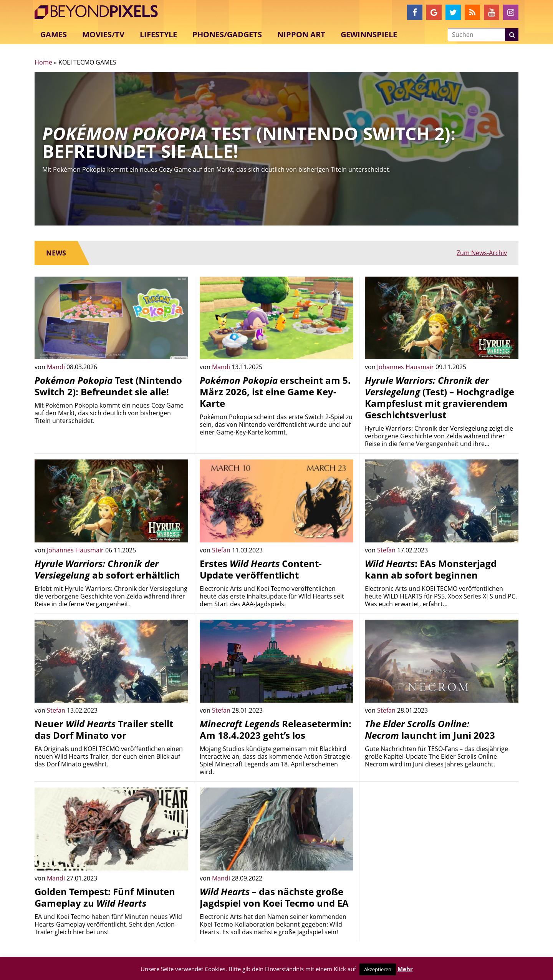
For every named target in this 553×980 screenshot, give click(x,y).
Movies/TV (103, 34)
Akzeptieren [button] (378, 969)
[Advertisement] (442, 841)
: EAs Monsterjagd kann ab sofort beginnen (431, 569)
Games (54, 34)
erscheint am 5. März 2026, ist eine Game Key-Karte (275, 392)
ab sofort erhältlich (107, 569)
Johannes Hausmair (406, 367)
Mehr (405, 969)
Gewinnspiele (369, 34)
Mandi (57, 367)
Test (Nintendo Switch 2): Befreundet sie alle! (108, 386)
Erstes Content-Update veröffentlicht (261, 569)
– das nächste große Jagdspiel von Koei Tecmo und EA (274, 897)
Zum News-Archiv (482, 253)
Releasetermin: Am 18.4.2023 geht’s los (276, 729)
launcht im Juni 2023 (430, 729)
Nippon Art (301, 34)
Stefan (222, 550)
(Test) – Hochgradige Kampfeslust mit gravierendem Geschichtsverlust (440, 397)
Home (43, 62)
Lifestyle (158, 34)
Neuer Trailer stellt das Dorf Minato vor (104, 729)
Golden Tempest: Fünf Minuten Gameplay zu (105, 897)
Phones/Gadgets (227, 34)
